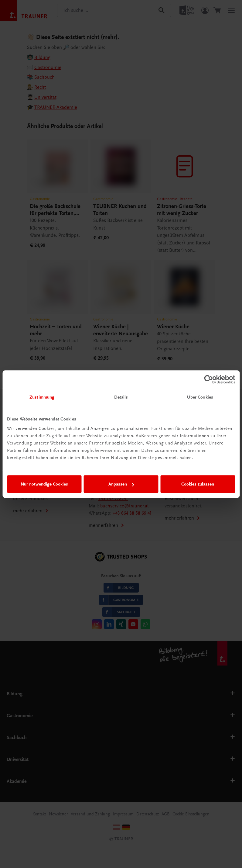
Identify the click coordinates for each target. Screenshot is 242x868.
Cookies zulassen (198, 484)
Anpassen (121, 484)
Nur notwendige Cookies (44, 484)
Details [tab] (121, 397)
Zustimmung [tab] (42, 397)
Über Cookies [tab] (200, 397)
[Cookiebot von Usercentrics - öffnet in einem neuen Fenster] (208, 379)
